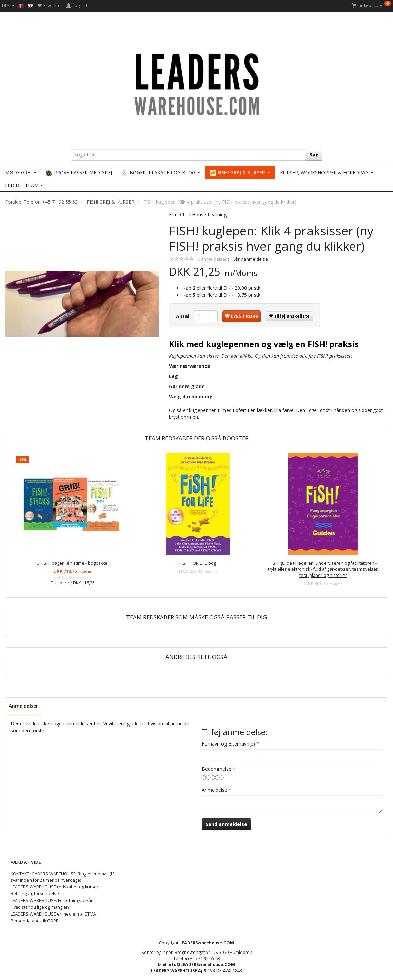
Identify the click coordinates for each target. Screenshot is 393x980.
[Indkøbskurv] (371, 6)
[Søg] (314, 155)
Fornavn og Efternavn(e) (228, 744)
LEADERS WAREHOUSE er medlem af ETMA (53, 914)
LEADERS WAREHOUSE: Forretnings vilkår (52, 900)
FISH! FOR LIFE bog (198, 563)
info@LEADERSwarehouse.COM (201, 965)
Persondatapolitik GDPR (35, 921)
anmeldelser (212, 259)
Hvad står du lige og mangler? (40, 907)
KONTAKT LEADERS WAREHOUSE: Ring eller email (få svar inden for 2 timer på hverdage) (63, 877)
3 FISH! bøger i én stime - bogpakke (72, 563)
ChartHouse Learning (203, 215)
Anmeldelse (214, 790)
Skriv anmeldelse (251, 259)
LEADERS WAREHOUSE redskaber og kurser (54, 887)
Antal (183, 316)
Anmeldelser (23, 706)
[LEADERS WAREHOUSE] (197, 83)
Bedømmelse (217, 769)
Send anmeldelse (226, 824)
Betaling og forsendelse (35, 894)
